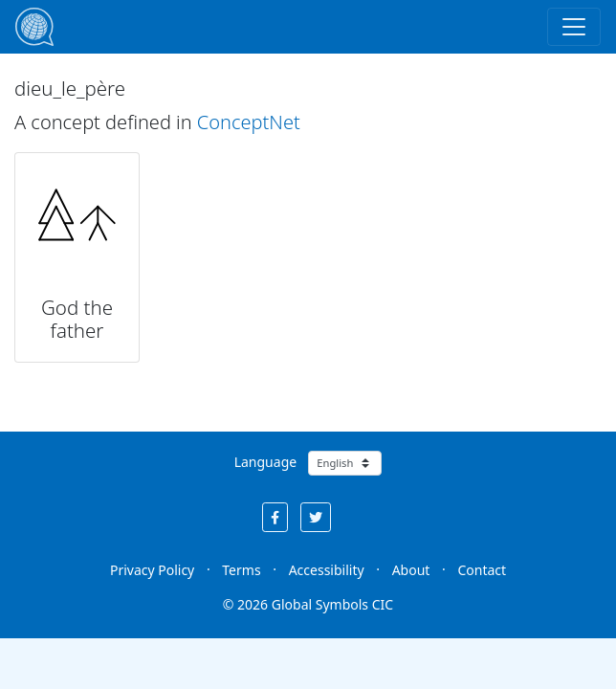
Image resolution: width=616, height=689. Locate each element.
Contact (482, 570)
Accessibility (327, 570)
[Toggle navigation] (574, 27)
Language (265, 462)
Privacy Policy (152, 570)
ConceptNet (249, 122)
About (411, 570)
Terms (241, 570)
